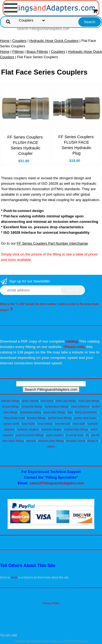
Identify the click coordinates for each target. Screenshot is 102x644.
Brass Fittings (37, 52)
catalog (72, 341)
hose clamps (45, 424)
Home (5, 41)
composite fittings (32, 407)
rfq (87, 435)
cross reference (80, 407)
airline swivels (30, 401)
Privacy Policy (51, 603)
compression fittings (57, 407)
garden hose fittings (60, 418)
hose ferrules (63, 424)
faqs (70, 412)
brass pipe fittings (89, 401)
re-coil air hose (75, 435)
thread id (93, 441)
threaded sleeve (75, 441)
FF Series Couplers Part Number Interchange (52, 243)
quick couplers (55, 435)
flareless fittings (36, 418)
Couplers (19, 41)
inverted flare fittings (76, 429)
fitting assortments (86, 412)
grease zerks (12, 424)
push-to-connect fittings (30, 435)
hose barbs (28, 424)
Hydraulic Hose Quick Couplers (54, 41)
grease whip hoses (85, 418)
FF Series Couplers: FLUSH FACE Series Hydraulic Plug (76, 145)
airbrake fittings (10, 401)
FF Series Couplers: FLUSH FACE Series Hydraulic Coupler (25, 145)
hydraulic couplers (28, 429)
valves (51, 447)
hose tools (79, 424)
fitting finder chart (14, 418)
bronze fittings (11, 407)
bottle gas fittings (66, 401)
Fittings (18, 52)
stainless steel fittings (51, 441)
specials (31, 441)
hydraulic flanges (51, 429)
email (14, 577)
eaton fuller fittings (54, 412)
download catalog (30, 412)
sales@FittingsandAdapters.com (57, 483)
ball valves (47, 401)
